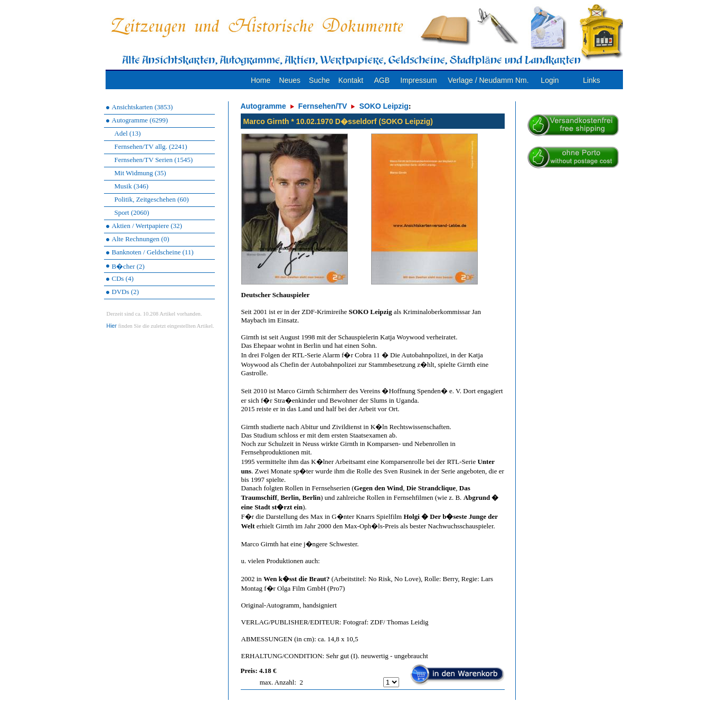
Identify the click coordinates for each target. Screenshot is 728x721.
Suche (319, 80)
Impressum (418, 80)
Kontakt (351, 80)
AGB (382, 80)
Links (592, 80)
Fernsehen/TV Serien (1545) (154, 160)
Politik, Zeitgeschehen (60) (152, 199)
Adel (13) (128, 133)
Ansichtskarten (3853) (143, 107)
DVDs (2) (126, 292)
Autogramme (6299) (140, 120)
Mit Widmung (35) (140, 173)
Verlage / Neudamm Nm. (488, 80)
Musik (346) (132, 186)
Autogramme (263, 106)
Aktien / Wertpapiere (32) (147, 226)
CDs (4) (123, 278)
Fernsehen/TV (323, 106)
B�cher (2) (128, 266)
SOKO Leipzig (384, 106)
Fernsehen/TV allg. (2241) (151, 146)
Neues (290, 80)
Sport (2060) (132, 212)
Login (550, 80)
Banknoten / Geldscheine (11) (153, 252)
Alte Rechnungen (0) (141, 239)
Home (261, 80)
